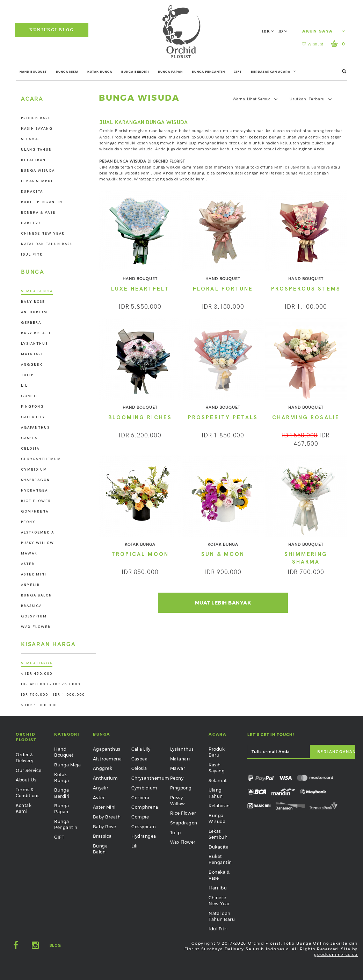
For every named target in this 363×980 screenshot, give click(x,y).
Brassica (31, 606)
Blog (55, 946)
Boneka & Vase (38, 213)
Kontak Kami (24, 808)
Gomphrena (35, 512)
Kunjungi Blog (52, 30)
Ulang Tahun (37, 150)
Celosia (30, 449)
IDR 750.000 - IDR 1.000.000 (53, 695)
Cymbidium (34, 470)
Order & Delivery (24, 758)
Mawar (29, 553)
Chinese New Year (43, 234)
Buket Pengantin (42, 202)
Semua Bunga (37, 291)
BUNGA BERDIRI (135, 72)
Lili (25, 386)
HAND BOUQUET (33, 72)
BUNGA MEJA (67, 72)
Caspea (29, 438)
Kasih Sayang (37, 129)
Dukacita (32, 192)
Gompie (30, 396)
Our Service (29, 770)
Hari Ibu (31, 223)
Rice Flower (36, 501)
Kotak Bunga (62, 778)
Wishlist (313, 44)
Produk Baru (36, 118)
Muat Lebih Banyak (223, 603)
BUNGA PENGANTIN (208, 72)
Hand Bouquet (64, 752)
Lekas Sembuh (38, 181)
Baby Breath (36, 333)
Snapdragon (35, 480)
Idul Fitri (33, 255)
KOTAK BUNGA (100, 72)
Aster (28, 564)
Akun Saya (324, 31)
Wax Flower (36, 627)
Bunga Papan (62, 809)
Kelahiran (33, 160)
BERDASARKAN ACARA (274, 71)
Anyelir (30, 585)
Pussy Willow (38, 543)
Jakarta (298, 167)
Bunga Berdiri (62, 793)
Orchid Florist (113, 131)
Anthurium (34, 312)
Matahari (32, 354)
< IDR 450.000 (37, 674)
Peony (28, 522)
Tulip (27, 375)
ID (283, 31)
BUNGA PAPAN (170, 72)
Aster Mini (34, 574)
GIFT (238, 72)
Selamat (31, 139)
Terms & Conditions (28, 793)
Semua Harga (37, 663)
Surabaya (321, 167)
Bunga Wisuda (38, 171)
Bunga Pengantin (66, 824)
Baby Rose (33, 302)
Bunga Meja (67, 765)
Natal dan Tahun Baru (47, 244)
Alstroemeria (38, 532)
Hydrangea (34, 491)
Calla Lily (33, 417)
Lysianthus (34, 344)
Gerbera (31, 323)
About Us (26, 780)
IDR (268, 31)
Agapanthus (35, 428)
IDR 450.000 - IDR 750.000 (51, 684)
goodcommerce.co (336, 954)
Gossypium (34, 616)
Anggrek (32, 365)
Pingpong (32, 407)
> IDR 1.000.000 (39, 705)
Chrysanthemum (41, 459)
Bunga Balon (37, 595)
